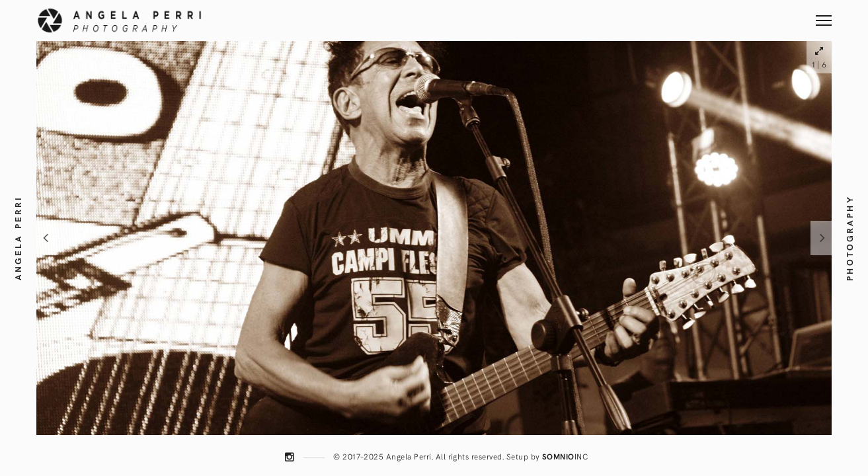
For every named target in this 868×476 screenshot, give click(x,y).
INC (565, 456)
